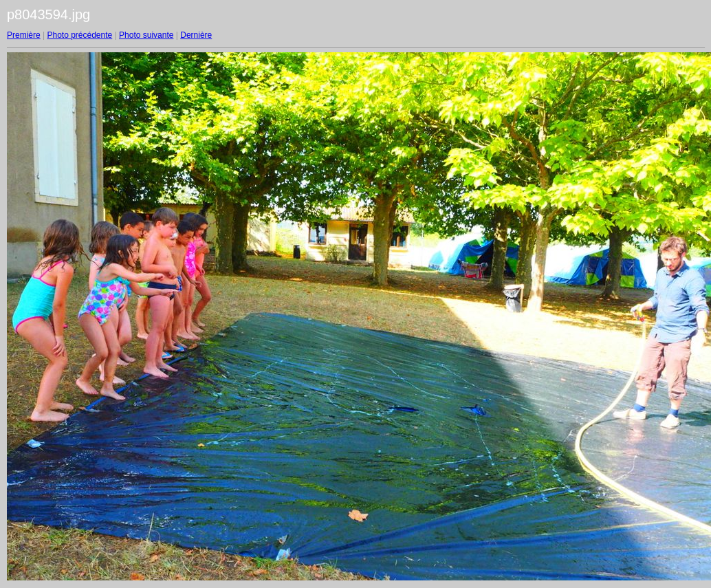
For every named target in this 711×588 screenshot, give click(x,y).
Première (24, 35)
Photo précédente (79, 35)
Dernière (196, 35)
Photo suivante (146, 35)
